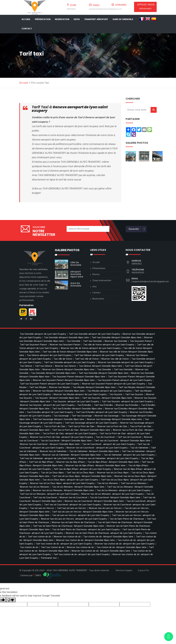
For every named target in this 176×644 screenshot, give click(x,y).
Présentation (43, 19)
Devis (77, 19)
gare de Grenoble (76, 284)
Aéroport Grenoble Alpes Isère (77, 274)
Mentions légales (124, 571)
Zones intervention (102, 281)
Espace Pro (144, 571)
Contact (27, 29)
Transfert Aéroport (96, 19)
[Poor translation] (11, 600)
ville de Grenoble (76, 264)
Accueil (26, 19)
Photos (96, 275)
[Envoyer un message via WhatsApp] (169, 637)
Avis (94, 287)
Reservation (62, 19)
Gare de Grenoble (123, 19)
